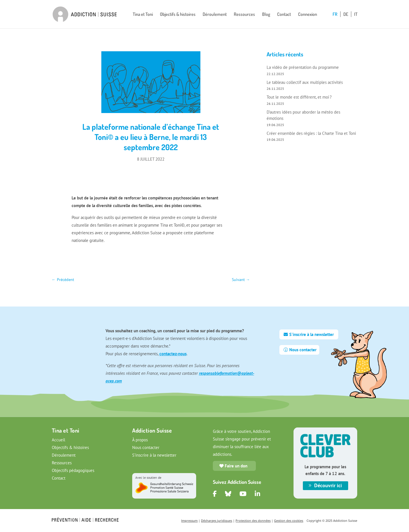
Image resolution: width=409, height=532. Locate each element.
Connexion (308, 15)
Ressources (244, 15)
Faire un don (236, 466)
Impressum (189, 521)
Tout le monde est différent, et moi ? (299, 97)
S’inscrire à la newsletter (154, 455)
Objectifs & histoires (178, 15)
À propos (140, 440)
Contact (284, 15)
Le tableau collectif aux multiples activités (305, 82)
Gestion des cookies (289, 521)
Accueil (58, 440)
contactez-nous (173, 354)
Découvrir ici (328, 485)
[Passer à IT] (356, 20)
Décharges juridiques (217, 521)
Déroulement (215, 15)
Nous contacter (303, 350)
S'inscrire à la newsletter (311, 334)
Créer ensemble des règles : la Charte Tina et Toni (311, 133)
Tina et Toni (143, 15)
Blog (266, 15)
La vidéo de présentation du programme (303, 67)
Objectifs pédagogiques (73, 470)
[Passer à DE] (347, 20)
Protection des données (253, 521)
